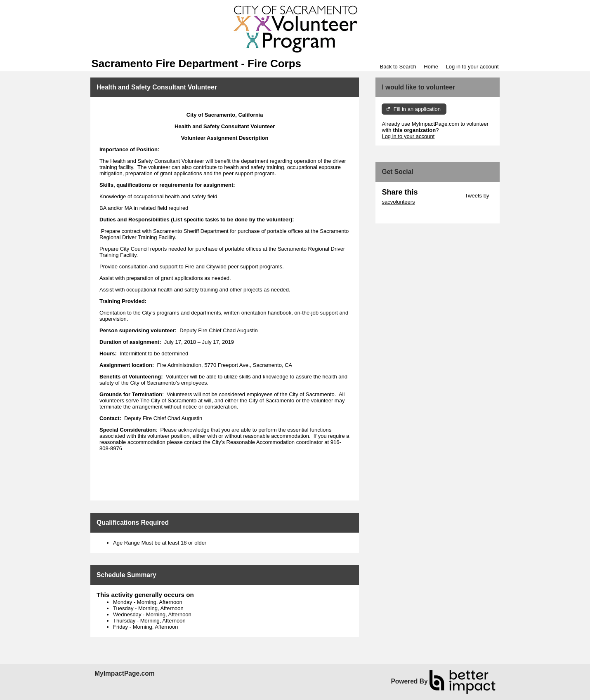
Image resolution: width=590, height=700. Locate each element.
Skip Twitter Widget (440, 196)
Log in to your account (472, 67)
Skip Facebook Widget (408, 214)
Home (431, 67)
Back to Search (398, 67)
